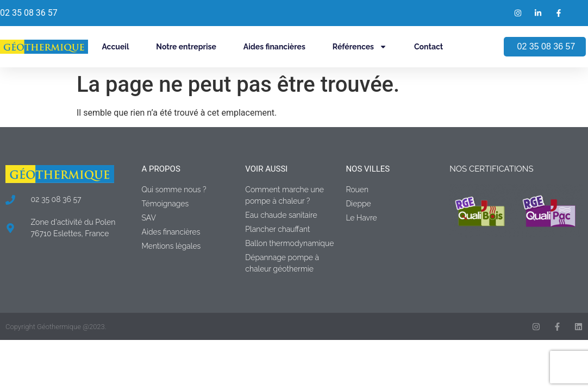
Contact (429, 47)
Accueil (115, 47)
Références (360, 47)
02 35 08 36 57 (29, 13)
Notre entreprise (186, 47)
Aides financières (274, 47)
